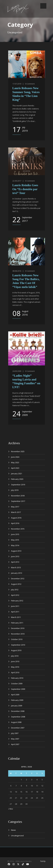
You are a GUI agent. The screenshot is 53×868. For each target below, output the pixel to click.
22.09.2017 (17, 181)
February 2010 (17, 678)
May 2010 (15, 667)
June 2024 (15, 457)
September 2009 (18, 689)
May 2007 (15, 739)
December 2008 (18, 711)
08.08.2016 (17, 271)
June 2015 (15, 534)
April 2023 (15, 468)
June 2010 (15, 661)
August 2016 (16, 518)
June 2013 (15, 556)
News (13, 830)
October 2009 (17, 684)
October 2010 (17, 639)
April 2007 (15, 744)
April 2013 (15, 562)
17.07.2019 (17, 84)
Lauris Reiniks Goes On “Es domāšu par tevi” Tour (25, 189)
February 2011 (17, 623)
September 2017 (18, 501)
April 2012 (15, 595)
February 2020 (17, 479)
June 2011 (15, 606)
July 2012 (15, 590)
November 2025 (18, 451)
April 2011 (15, 612)
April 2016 (15, 523)
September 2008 (18, 717)
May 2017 (15, 507)
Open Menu (43, 6)
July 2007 (15, 733)
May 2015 (15, 540)
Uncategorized (17, 836)
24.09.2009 (17, 371)
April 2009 (15, 695)
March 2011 (16, 617)
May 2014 (15, 545)
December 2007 (18, 728)
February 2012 (17, 601)
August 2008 (16, 722)
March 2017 (16, 512)
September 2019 (18, 485)
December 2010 (18, 628)
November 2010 (18, 634)
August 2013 (16, 551)
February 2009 (17, 700)
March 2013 (16, 567)
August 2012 (16, 584)
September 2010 (18, 645)
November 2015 (18, 529)
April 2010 (15, 672)
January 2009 (17, 706)
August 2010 (16, 650)
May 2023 (15, 462)
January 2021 (17, 474)
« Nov (11, 809)
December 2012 (18, 579)
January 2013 (17, 573)
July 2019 (15, 490)
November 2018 (18, 496)
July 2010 (15, 656)
